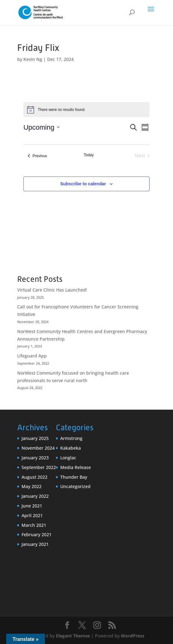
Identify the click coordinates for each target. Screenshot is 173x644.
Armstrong (71, 438)
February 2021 (37, 534)
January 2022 (35, 496)
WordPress (133, 636)
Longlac (68, 458)
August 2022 (35, 477)
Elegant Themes (73, 636)
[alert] (86, 110)
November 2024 (38, 448)
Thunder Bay (74, 477)
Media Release (76, 467)
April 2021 (32, 515)
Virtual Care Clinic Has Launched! (52, 290)
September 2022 (39, 467)
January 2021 (35, 544)
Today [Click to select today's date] (89, 155)
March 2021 (34, 525)
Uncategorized (75, 486)
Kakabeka (71, 448)
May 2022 (32, 486)
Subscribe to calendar (83, 184)
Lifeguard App (32, 356)
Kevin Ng (33, 59)
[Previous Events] (37, 156)
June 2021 (32, 506)
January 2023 (35, 458)
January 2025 (35, 438)
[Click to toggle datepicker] (42, 127)
